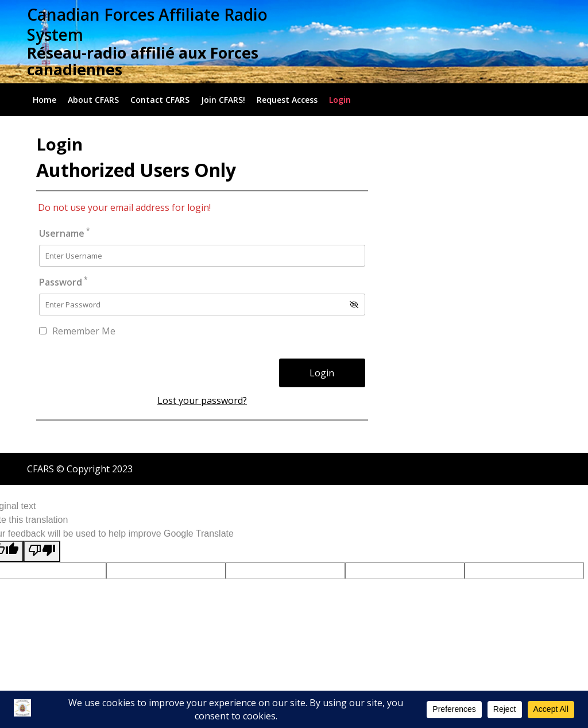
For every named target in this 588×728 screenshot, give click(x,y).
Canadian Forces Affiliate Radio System (147, 24)
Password (63, 282)
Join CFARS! (223, 100)
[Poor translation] (42, 551)
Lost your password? (202, 400)
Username (65, 233)
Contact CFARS (160, 100)
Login (340, 100)
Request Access (287, 100)
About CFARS (93, 100)
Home (45, 100)
